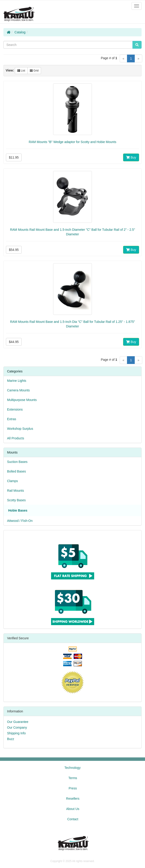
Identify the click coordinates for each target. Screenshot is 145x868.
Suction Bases (17, 462)
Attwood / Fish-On (20, 521)
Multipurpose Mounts (22, 400)
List (21, 71)
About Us (73, 809)
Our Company (17, 727)
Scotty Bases (16, 500)
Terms (73, 778)
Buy (131, 157)
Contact (73, 819)
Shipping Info (16, 733)
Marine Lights (17, 381)
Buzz (11, 739)
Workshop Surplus (20, 429)
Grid (34, 71)
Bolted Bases (17, 471)
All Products (16, 438)
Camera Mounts (18, 390)
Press (73, 788)
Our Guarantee (18, 722)
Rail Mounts (16, 491)
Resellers (73, 799)
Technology (73, 768)
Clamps (12, 481)
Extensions (15, 409)
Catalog (20, 32)
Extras (12, 419)
